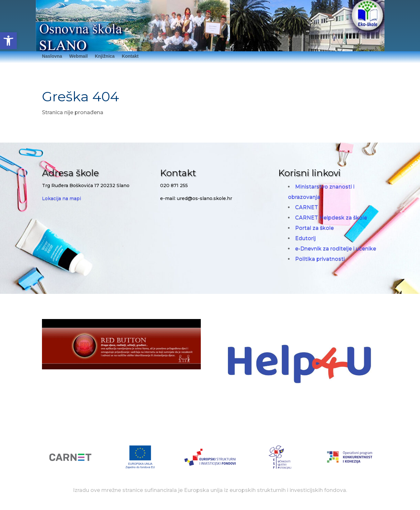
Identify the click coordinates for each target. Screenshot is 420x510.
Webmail (78, 56)
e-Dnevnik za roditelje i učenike (336, 249)
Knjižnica (105, 56)
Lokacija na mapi (61, 198)
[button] (8, 41)
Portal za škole (314, 228)
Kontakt (130, 56)
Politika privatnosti (320, 259)
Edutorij (305, 238)
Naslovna (52, 56)
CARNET (307, 207)
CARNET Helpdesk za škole (331, 218)
